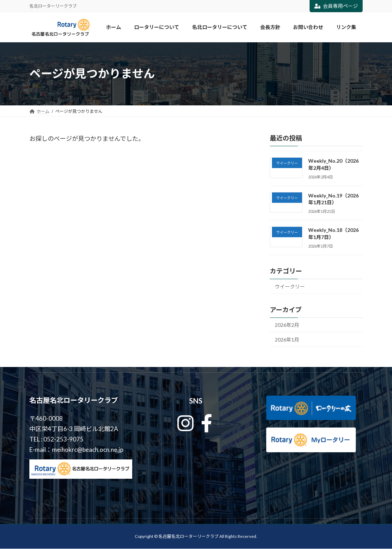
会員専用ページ (336, 6)
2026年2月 (287, 325)
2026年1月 (287, 340)
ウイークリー (290, 286)
